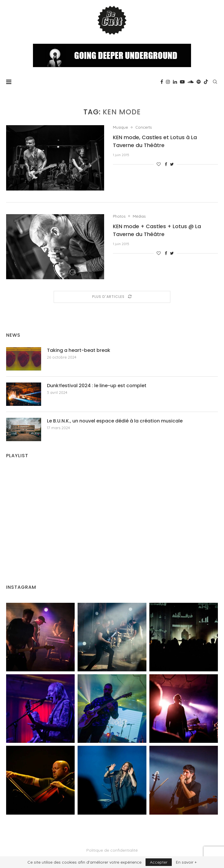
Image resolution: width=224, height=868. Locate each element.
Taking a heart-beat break (79, 350)
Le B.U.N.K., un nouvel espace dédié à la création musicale (115, 421)
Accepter (159, 862)
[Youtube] (182, 82)
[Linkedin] (175, 82)
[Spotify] (199, 82)
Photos (119, 216)
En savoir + (186, 862)
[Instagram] (168, 82)
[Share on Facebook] (166, 164)
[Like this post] (159, 164)
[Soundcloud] (191, 82)
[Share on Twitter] (172, 164)
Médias (139, 216)
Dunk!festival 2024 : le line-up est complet (97, 386)
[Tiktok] (206, 82)
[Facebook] (162, 82)
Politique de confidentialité (112, 850)
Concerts (143, 127)
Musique (120, 127)
